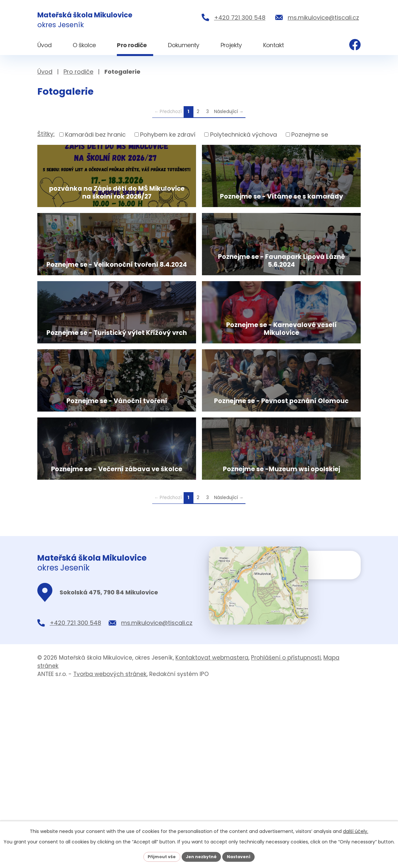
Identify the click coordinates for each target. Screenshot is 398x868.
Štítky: (46, 134)
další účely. (356, 830)
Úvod (45, 72)
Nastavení (243, 856)
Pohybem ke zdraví (168, 135)
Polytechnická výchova (244, 135)
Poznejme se (310, 135)
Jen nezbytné (201, 856)
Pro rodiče (78, 72)
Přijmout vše (158, 856)
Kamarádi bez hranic (95, 135)
